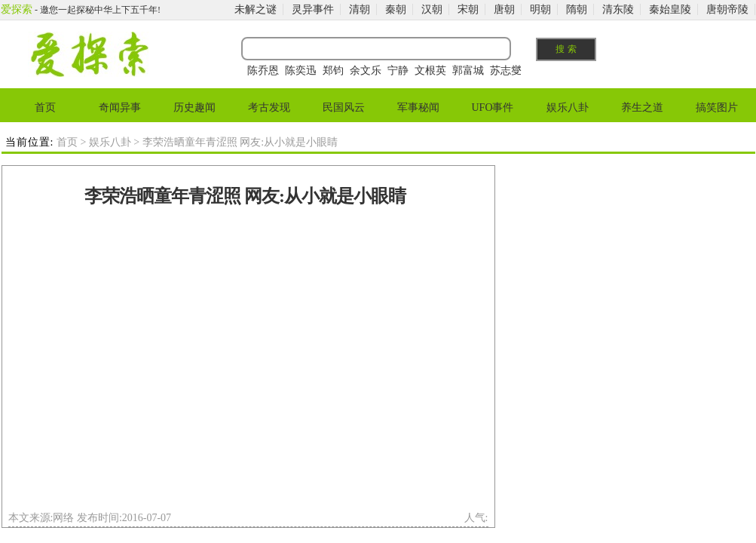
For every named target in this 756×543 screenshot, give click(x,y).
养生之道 (642, 107)
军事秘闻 (418, 107)
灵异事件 (313, 9)
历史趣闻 (194, 107)
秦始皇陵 (670, 9)
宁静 (398, 71)
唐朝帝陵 (727, 9)
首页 (45, 107)
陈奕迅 (301, 71)
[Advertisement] (143, 363)
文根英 (430, 71)
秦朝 (396, 9)
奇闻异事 (120, 107)
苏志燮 (506, 71)
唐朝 (504, 9)
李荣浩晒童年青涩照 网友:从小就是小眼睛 (245, 196)
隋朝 (577, 9)
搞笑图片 (717, 107)
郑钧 (333, 71)
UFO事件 (492, 107)
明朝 (540, 9)
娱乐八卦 (568, 107)
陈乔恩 (263, 71)
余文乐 (366, 71)
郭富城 (468, 71)
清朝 (360, 9)
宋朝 (468, 9)
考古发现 (269, 107)
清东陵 (618, 9)
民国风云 (344, 107)
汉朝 (432, 9)
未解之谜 (256, 9)
